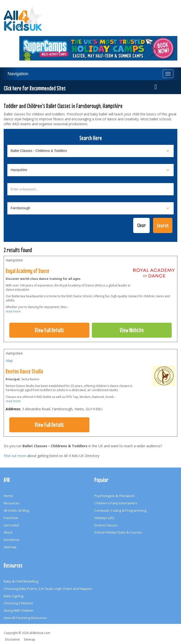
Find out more (15, 456)
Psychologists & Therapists (115, 496)
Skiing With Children (19, 610)
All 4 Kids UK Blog (16, 510)
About (8, 532)
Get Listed (11, 525)
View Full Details (49, 330)
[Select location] (90, 170)
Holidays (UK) (104, 518)
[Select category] (90, 151)
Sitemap (10, 547)
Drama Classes (106, 525)
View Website (132, 330)
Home (8, 496)
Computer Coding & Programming (120, 510)
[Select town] (90, 208)
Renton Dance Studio (24, 371)
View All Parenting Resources (25, 618)
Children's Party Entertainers (116, 503)
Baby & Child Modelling (21, 581)
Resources (12, 503)
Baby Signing (13, 596)
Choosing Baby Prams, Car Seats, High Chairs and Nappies (48, 589)
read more (13, 311)
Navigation (18, 74)
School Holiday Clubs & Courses (118, 532)
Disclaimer (12, 540)
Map (9, 361)
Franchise (11, 518)
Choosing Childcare (18, 603)
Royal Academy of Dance (27, 271)
